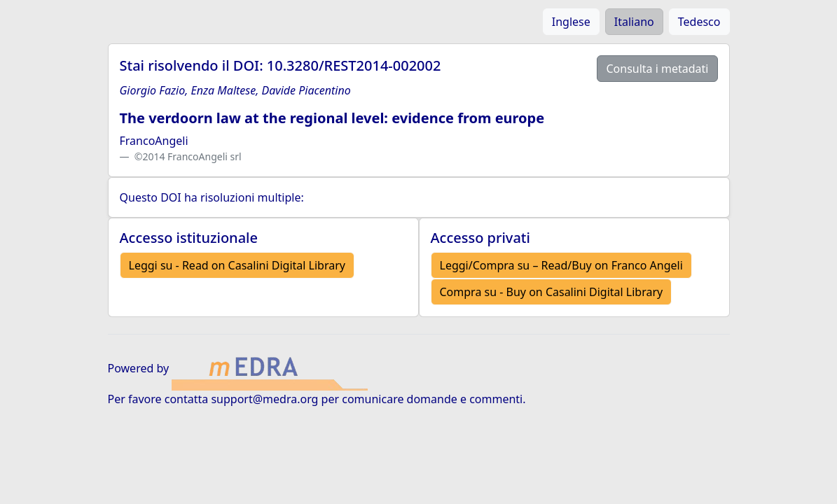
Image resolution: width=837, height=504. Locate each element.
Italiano (634, 22)
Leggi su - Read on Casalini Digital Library (237, 265)
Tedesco (699, 22)
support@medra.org (264, 399)
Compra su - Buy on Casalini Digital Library (552, 292)
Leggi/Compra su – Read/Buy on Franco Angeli (561, 265)
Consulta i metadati (657, 69)
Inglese (571, 22)
